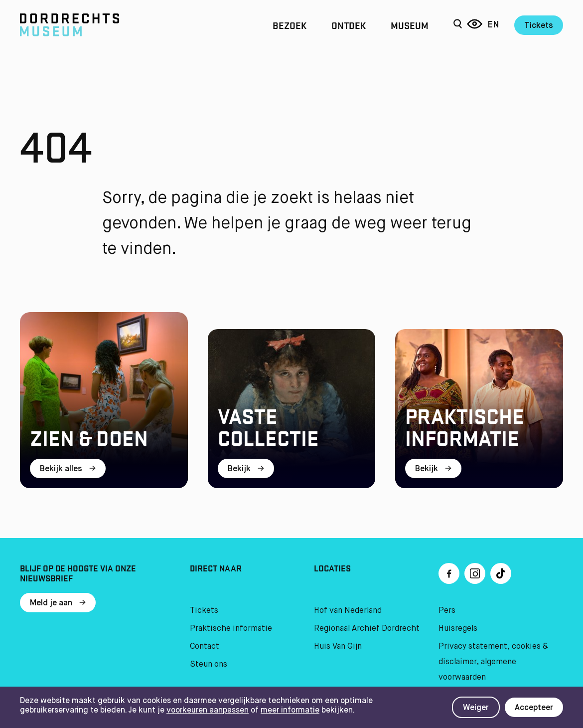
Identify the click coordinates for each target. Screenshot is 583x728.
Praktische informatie (231, 629)
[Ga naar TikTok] (501, 573)
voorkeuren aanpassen (208, 711)
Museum (410, 25)
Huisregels (458, 629)
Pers (447, 611)
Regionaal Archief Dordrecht (367, 629)
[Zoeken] (458, 25)
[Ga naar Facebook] (449, 573)
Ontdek (349, 25)
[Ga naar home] (101, 25)
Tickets (539, 26)
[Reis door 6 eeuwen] (475, 25)
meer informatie (290, 711)
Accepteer (534, 708)
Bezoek (290, 25)
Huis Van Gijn (338, 647)
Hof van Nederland (348, 611)
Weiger (476, 708)
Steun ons (209, 665)
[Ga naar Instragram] (475, 573)
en (493, 25)
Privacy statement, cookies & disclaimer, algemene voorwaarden (493, 662)
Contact (205, 647)
